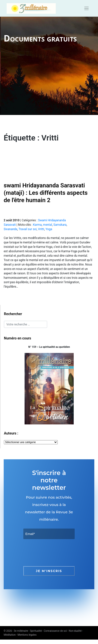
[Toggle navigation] (87, 8)
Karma (37, 225)
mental (48, 225)
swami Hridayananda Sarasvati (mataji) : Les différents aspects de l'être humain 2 (46, 193)
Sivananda (10, 229)
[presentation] (61, 553)
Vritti (41, 229)
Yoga (49, 229)
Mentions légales (27, 635)
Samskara (60, 225)
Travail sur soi (28, 229)
